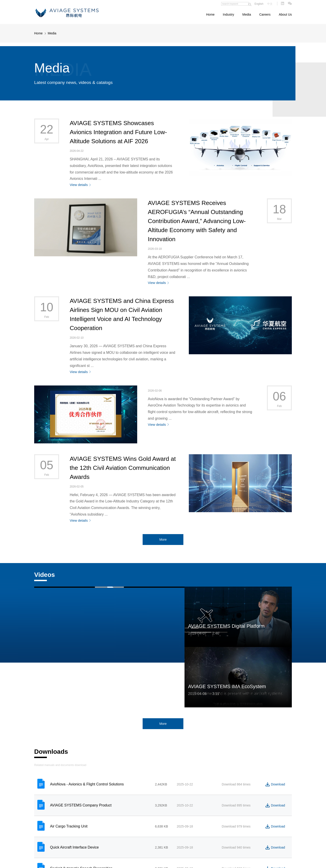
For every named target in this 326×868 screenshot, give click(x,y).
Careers (265, 14)
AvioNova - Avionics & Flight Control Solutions (87, 784)
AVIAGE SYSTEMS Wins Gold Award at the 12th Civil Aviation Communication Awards (123, 468)
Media (247, 14)
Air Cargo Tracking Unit (69, 826)
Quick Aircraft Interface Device (74, 847)
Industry (228, 14)
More (163, 540)
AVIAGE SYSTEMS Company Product (81, 805)
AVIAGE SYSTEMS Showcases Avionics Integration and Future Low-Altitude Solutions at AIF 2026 (118, 132)
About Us (285, 14)
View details (79, 185)
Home (210, 14)
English (259, 4)
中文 (270, 4)
